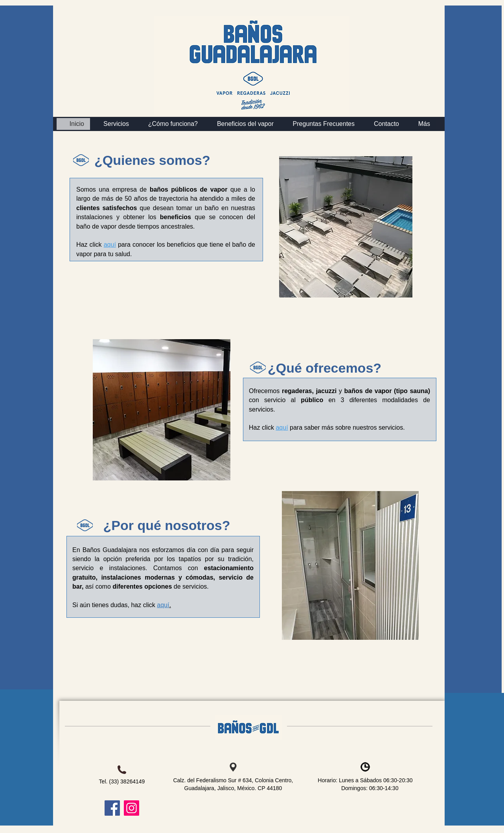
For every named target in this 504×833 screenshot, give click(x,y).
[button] (420, 124)
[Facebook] (112, 808)
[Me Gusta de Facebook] (110, 693)
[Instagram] (132, 808)
